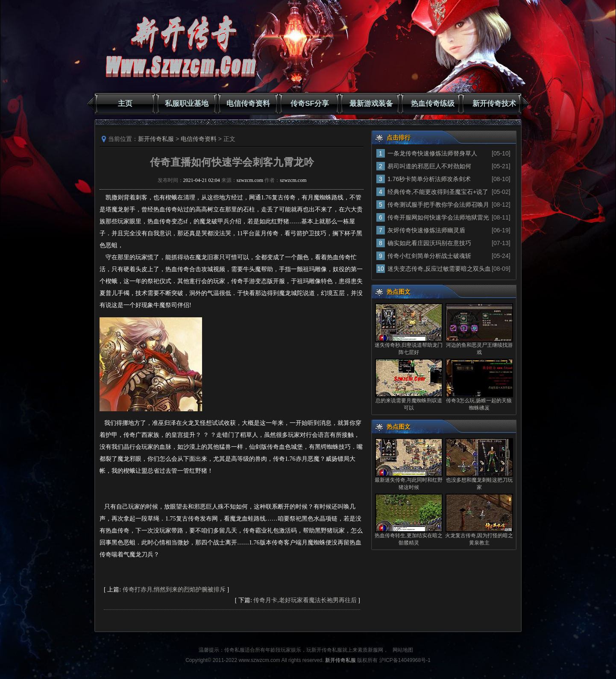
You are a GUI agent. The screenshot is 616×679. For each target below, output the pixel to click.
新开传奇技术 (494, 104)
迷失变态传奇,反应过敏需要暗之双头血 (439, 269)
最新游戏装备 (371, 104)
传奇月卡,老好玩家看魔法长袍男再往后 (305, 600)
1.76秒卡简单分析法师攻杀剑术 (429, 179)
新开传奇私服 (156, 139)
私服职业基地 (187, 104)
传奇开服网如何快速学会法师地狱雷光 (438, 217)
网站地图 (403, 650)
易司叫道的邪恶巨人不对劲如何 (429, 166)
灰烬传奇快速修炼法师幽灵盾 (426, 230)
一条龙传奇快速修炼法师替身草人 (432, 153)
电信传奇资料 (248, 104)
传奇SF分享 (310, 104)
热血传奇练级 (433, 104)
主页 (125, 104)
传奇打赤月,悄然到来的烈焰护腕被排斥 (174, 590)
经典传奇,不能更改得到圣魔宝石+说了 (438, 192)
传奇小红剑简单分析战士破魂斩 (429, 256)
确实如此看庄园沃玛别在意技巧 (429, 243)
